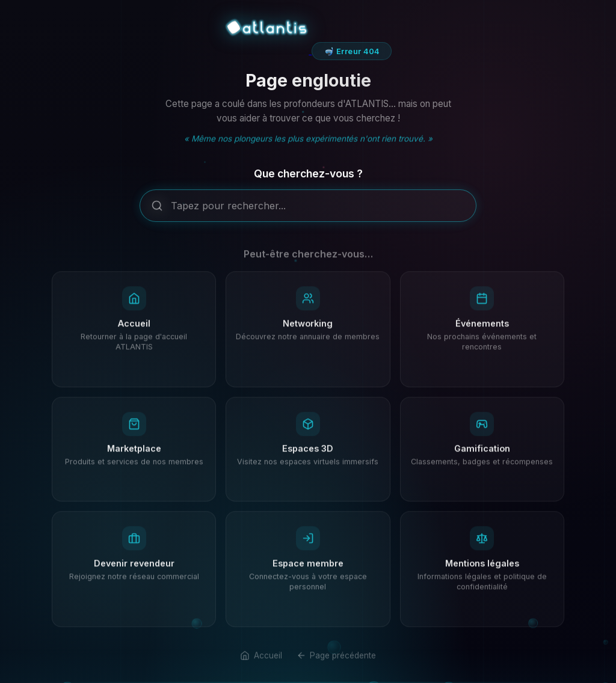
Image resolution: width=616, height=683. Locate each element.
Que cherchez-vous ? (308, 177)
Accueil (261, 664)
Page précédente (336, 664)
